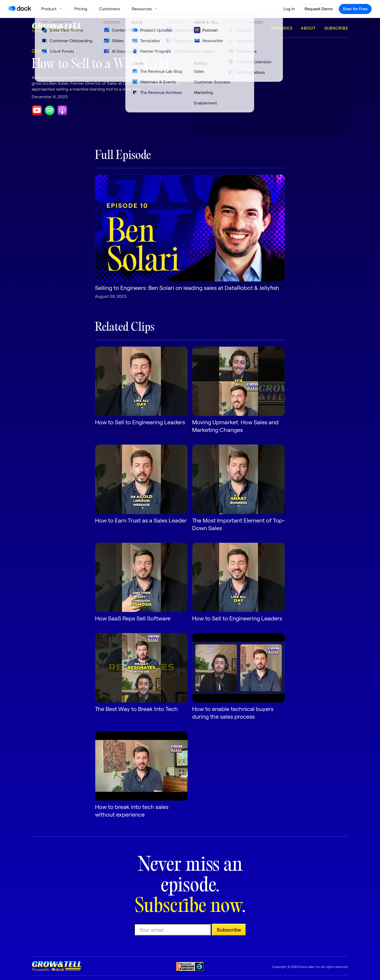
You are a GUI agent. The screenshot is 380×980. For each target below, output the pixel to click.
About (308, 28)
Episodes (282, 28)
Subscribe (336, 28)
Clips (70, 51)
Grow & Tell (45, 51)
